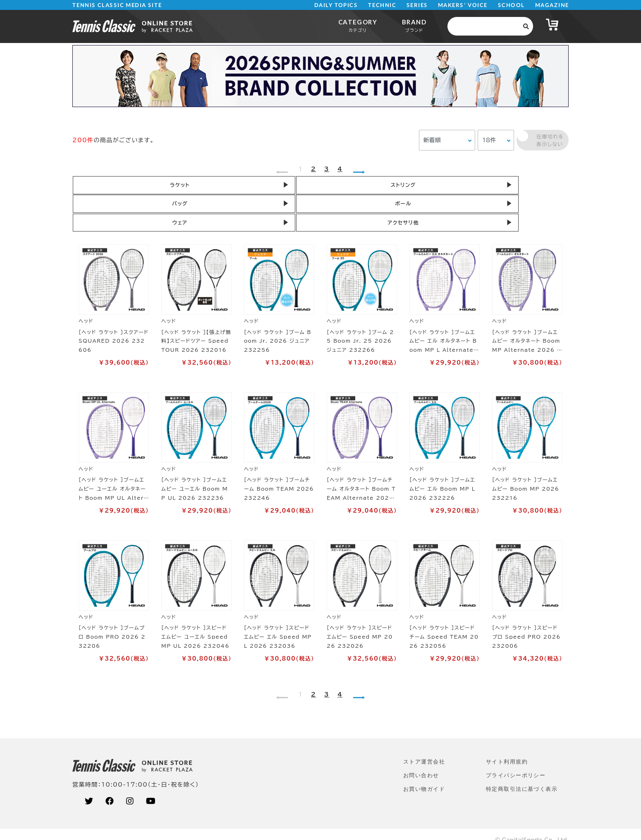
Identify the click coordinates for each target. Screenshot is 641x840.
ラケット (118, 186)
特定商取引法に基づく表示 (522, 777)
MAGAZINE (552, 5)
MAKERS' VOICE (463, 5)
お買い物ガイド (424, 777)
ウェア (515, 186)
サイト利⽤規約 (507, 750)
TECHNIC (382, 5)
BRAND (414, 25)
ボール (416, 186)
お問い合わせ (421, 763)
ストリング (217, 186)
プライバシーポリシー (516, 763)
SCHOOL (511, 5)
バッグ (316, 186)
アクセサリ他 (118, 209)
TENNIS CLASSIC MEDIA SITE (117, 5)
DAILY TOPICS (336, 5)
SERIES (417, 5)
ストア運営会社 (424, 750)
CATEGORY (358, 25)
